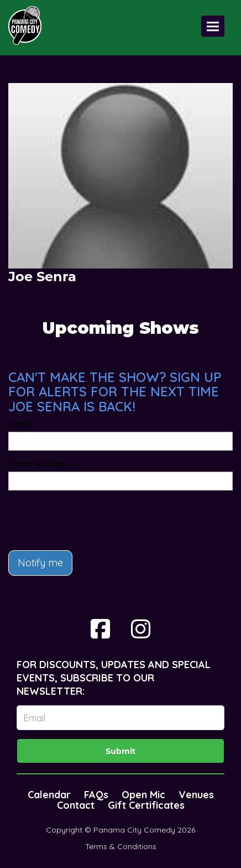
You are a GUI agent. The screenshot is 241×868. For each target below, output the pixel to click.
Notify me (40, 563)
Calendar (49, 795)
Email (19, 424)
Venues (196, 795)
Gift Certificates (146, 805)
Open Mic (143, 795)
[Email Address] (120, 718)
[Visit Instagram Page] (141, 629)
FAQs (96, 795)
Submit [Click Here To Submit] (120, 751)
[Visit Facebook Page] (100, 629)
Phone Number (37, 464)
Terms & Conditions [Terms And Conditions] (121, 846)
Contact (76, 805)
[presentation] (92, 520)
